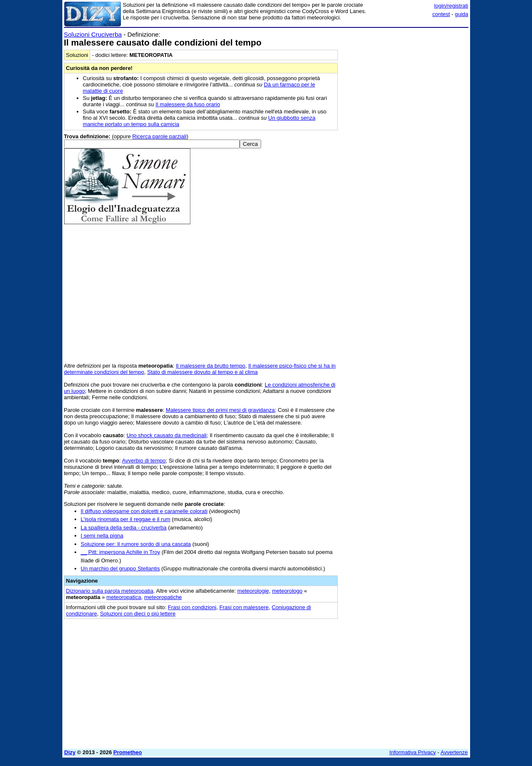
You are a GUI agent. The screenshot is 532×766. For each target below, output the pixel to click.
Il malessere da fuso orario (188, 104)
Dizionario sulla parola (110, 591)
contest (441, 14)
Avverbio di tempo (144, 461)
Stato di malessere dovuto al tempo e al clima (203, 372)
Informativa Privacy (413, 752)
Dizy (70, 752)
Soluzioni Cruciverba (93, 34)
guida (462, 14)
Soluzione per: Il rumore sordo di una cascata (136, 544)
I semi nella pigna (102, 536)
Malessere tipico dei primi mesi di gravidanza (221, 410)
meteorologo (287, 591)
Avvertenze (454, 752)
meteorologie (253, 591)
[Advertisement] (405, 157)
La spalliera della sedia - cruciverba (124, 528)
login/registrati (451, 6)
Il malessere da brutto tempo (210, 366)
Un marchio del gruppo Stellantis (120, 568)
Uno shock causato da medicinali (166, 435)
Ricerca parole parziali (159, 136)
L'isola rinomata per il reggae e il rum (126, 519)
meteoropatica (124, 597)
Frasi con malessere (244, 607)
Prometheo (128, 752)
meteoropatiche (163, 597)
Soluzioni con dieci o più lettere (138, 614)
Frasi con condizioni (192, 607)
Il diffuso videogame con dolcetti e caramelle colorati (144, 511)
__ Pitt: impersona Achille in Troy (121, 552)
